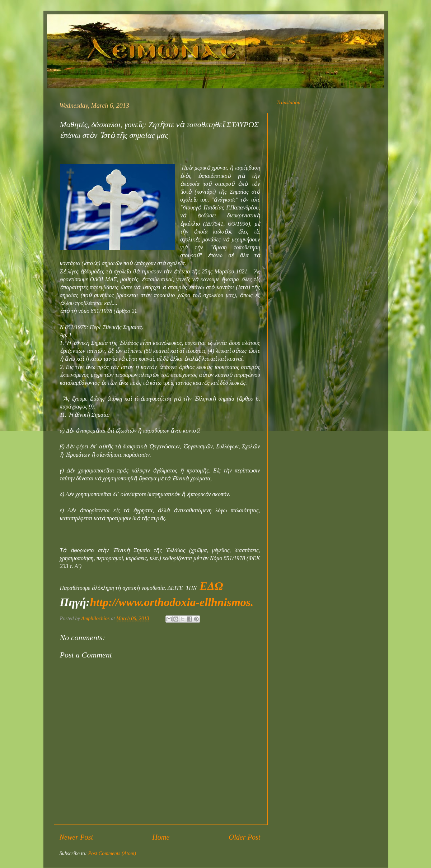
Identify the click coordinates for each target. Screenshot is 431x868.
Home (161, 837)
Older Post (245, 837)
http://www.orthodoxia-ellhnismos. (172, 602)
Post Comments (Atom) (112, 853)
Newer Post (76, 837)
